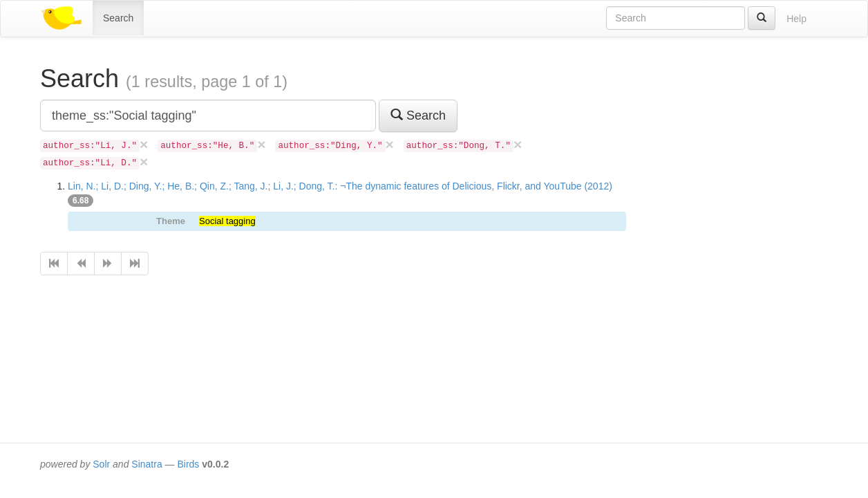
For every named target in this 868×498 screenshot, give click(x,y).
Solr (101, 464)
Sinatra (147, 464)
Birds (188, 464)
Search (118, 18)
